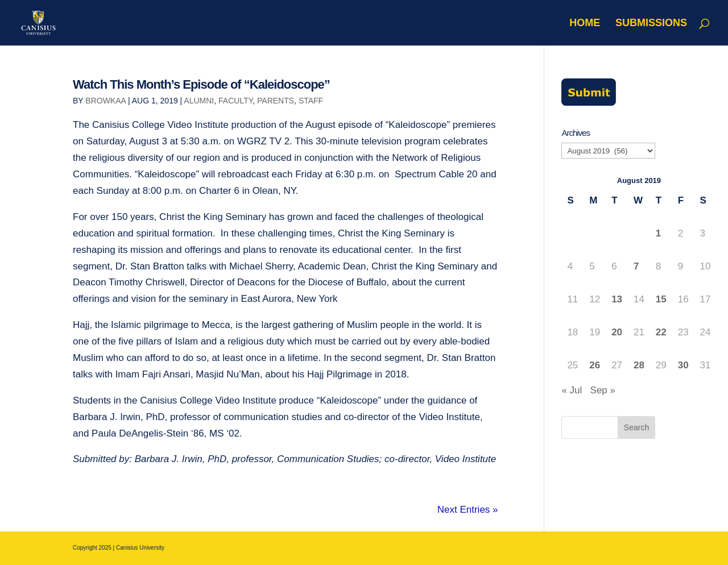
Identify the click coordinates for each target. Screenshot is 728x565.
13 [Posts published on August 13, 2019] (617, 299)
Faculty (235, 101)
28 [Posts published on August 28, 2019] (639, 365)
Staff (311, 101)
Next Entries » (468, 510)
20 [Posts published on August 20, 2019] (617, 332)
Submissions (651, 24)
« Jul (572, 390)
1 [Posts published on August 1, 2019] (658, 233)
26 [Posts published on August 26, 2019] (595, 365)
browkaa (106, 101)
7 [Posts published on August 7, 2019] (636, 266)
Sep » (603, 390)
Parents (276, 101)
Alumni (199, 101)
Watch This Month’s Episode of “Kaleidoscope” (201, 84)
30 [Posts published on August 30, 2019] (683, 365)
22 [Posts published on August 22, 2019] (661, 332)
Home (585, 24)
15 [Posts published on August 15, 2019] (661, 299)
